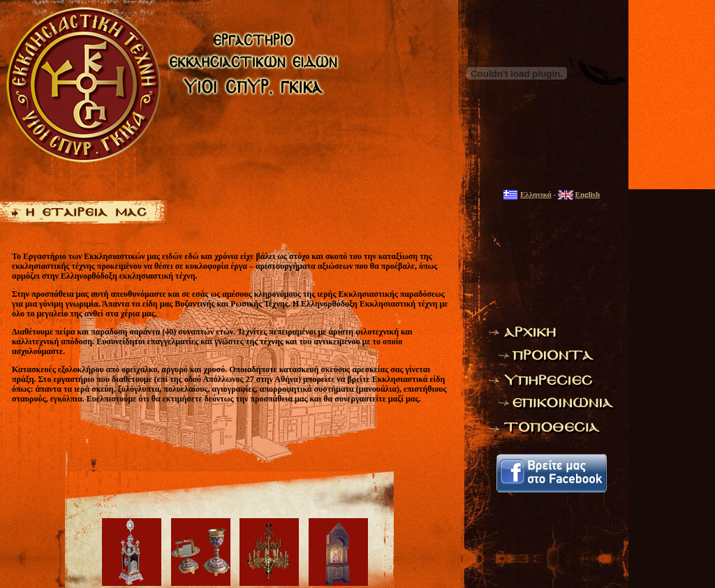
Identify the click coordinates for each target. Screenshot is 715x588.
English (588, 194)
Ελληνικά (536, 194)
